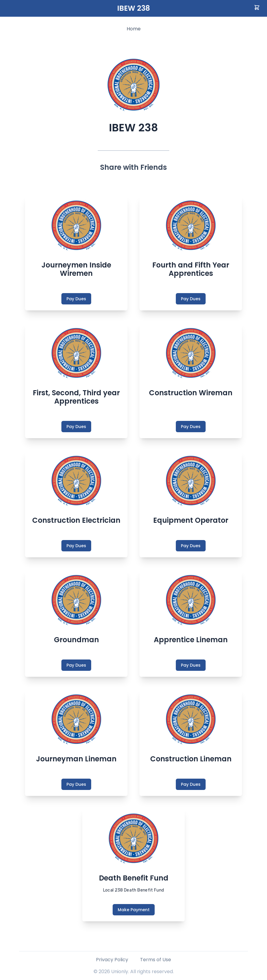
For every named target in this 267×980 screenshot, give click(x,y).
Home (134, 29)
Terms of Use (156, 960)
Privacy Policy (112, 960)
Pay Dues (76, 299)
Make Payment (134, 910)
